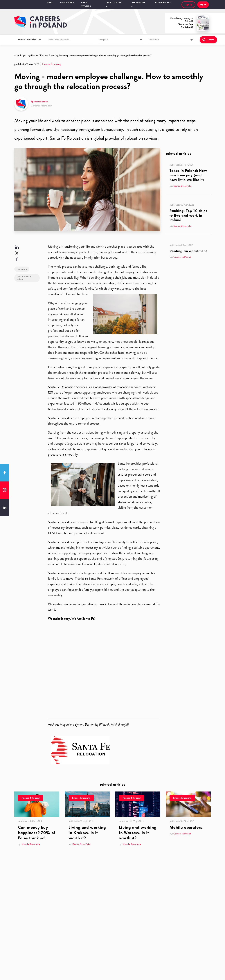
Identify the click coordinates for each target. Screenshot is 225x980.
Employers (67, 3)
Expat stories (86, 4)
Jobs (50, 3)
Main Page (20, 56)
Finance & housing (49, 56)
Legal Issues (32, 56)
